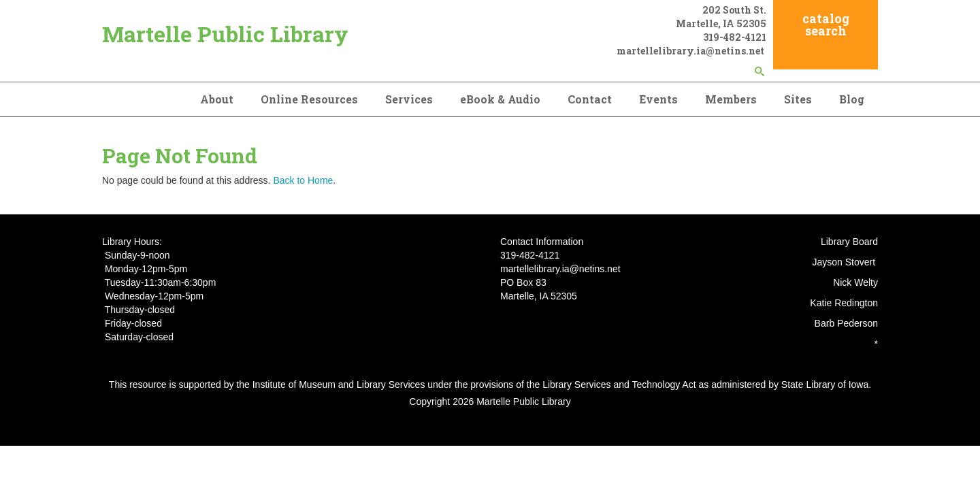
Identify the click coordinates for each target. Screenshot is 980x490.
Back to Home (303, 180)
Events (658, 99)
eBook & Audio (500, 99)
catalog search (826, 24)
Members (731, 99)
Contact (590, 99)
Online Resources (309, 99)
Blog (852, 99)
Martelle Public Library (225, 34)
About (217, 99)
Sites (798, 99)
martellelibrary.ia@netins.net (691, 51)
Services (409, 99)
